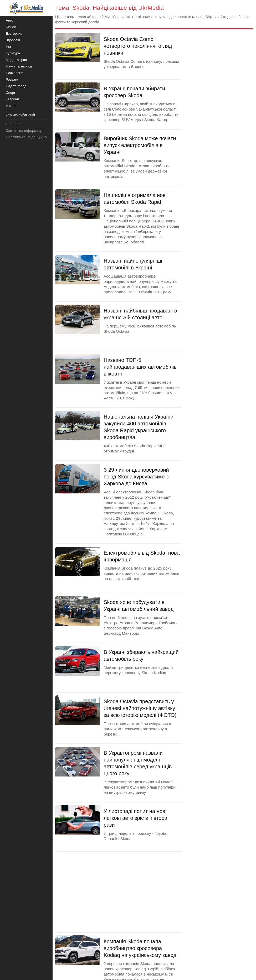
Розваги (12, 79)
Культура (13, 53)
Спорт (11, 93)
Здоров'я (13, 40)
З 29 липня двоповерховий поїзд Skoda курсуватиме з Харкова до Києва (136, 477)
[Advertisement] (119, 891)
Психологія (14, 73)
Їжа (8, 47)
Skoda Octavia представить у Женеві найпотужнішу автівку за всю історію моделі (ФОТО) (140, 708)
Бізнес (11, 27)
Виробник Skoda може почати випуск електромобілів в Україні (140, 145)
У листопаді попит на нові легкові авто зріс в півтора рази (135, 818)
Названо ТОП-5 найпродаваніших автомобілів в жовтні (140, 367)
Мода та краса (17, 60)
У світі (11, 106)
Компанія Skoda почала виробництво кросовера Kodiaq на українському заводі (140, 948)
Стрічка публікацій (20, 115)
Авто (9, 20)
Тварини (12, 99)
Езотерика (14, 33)
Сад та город (16, 86)
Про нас (13, 124)
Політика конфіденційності (28, 137)
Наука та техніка (19, 66)
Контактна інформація (25, 131)
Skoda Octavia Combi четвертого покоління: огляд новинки (138, 46)
